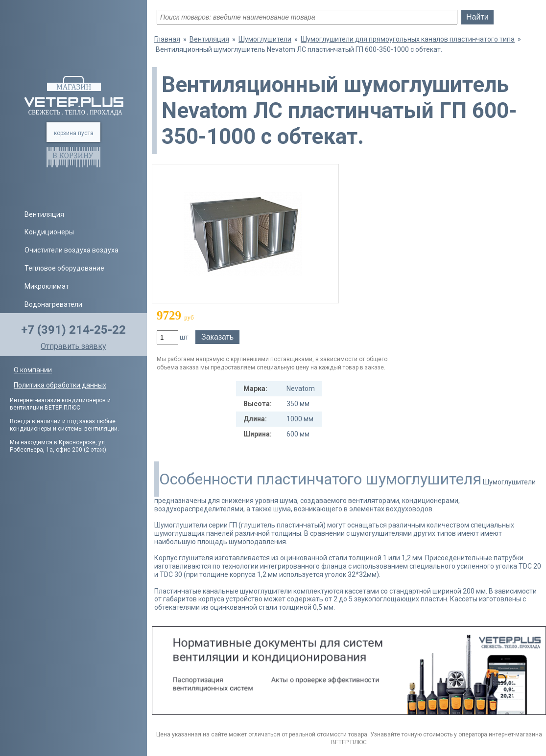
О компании (33, 370)
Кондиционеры (49, 232)
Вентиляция (44, 214)
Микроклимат (47, 286)
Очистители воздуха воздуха (71, 250)
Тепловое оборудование (64, 268)
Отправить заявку (73, 346)
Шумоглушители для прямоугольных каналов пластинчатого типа (408, 39)
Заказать (217, 337)
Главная (167, 39)
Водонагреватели (53, 304)
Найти (477, 17)
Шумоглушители (265, 39)
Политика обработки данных (60, 385)
